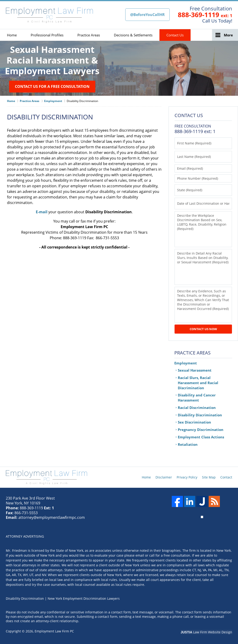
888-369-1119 (198, 15)
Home (12, 35)
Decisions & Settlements (133, 35)
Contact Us (175, 35)
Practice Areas (89, 35)
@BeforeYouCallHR (147, 15)
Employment (186, 363)
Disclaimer (164, 477)
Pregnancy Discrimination (201, 430)
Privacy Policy (187, 477)
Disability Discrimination (200, 415)
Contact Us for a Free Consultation (52, 86)
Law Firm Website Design (206, 632)
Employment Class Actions (201, 437)
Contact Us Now (203, 329)
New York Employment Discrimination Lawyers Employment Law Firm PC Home (49, 15)
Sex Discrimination (194, 422)
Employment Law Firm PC (54, 631)
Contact (226, 477)
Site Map (209, 477)
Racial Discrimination (197, 408)
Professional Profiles (47, 35)
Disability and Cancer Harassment (197, 398)
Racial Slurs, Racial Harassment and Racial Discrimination (198, 383)
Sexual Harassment (195, 370)
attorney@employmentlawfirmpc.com (52, 517)
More (228, 35)
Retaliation (188, 444)
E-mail (42, 212)
